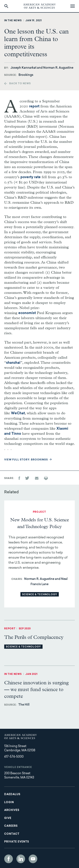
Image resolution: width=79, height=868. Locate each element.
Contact (12, 834)
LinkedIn (21, 859)
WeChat (18, 413)
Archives (12, 810)
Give (8, 818)
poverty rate (31, 177)
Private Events (17, 842)
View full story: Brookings (26, 460)
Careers (11, 826)
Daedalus (12, 794)
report (34, 107)
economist (27, 313)
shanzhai (13, 363)
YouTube (33, 859)
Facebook (9, 859)
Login (9, 802)
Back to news (20, 84)
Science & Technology (40, 595)
